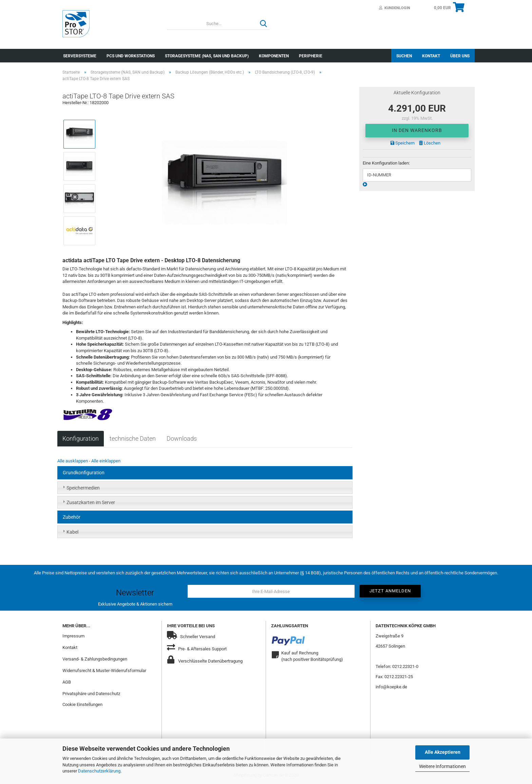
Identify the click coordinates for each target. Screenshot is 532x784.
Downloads (182, 438)
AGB (67, 682)
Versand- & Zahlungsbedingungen (95, 659)
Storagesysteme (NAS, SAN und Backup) (207, 56)
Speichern (403, 143)
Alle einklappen (106, 461)
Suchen (404, 56)
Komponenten (274, 56)
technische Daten (133, 438)
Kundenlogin (395, 8)
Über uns (460, 56)
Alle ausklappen (73, 461)
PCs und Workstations (131, 56)
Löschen (430, 143)
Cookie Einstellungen (82, 704)
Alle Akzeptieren (443, 752)
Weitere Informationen (442, 766)
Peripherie (311, 56)
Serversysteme (80, 56)
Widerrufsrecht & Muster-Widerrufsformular (104, 671)
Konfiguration (81, 438)
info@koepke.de (391, 687)
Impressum (73, 636)
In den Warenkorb (417, 130)
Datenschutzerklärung (99, 771)
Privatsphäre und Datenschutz (91, 694)
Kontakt (431, 56)
